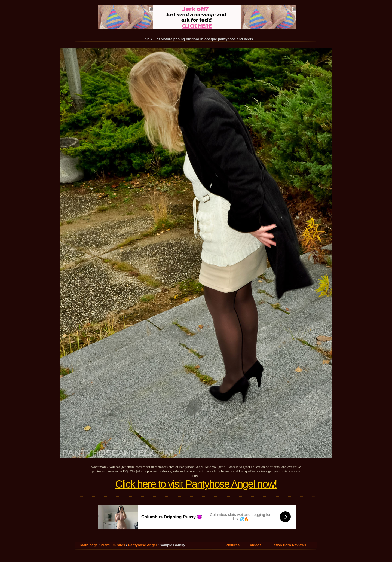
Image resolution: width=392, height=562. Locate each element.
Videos (256, 545)
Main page (89, 545)
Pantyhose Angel (143, 545)
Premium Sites (113, 545)
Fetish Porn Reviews (289, 545)
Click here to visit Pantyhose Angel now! (196, 484)
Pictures (233, 545)
